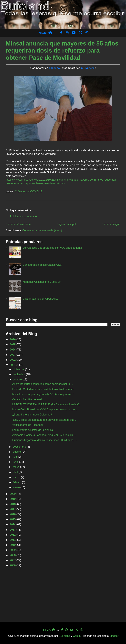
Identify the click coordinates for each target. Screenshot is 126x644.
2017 (13, 509)
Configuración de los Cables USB (42, 265)
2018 (13, 504)
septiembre (20, 447)
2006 (13, 565)
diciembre (19, 369)
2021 (13, 365)
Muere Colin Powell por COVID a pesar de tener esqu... (45, 409)
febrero (17, 482)
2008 (13, 555)
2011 (13, 540)
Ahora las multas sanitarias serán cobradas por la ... (43, 384)
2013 (13, 530)
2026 (13, 339)
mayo (17, 467)
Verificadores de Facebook (28, 425)
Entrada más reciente (18, 224)
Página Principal (66, 224)
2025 (13, 345)
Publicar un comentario (23, 216)
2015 (13, 519)
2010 (13, 545)
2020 (13, 494)
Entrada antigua (111, 224)
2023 (13, 355)
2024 (13, 350)
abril (16, 472)
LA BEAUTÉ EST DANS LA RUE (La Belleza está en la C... (47, 404)
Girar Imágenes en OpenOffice (41, 299)
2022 (13, 360)
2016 (13, 514)
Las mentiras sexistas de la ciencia (33, 430)
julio (16, 457)
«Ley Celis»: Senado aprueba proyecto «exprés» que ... (45, 420)
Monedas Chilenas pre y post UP (42, 282)
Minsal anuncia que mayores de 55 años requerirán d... (44, 394)
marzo (17, 477)
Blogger (114, 636)
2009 (13, 550)
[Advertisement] (63, 595)
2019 (13, 499)
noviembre (19, 374)
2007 (13, 560)
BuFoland (65, 636)
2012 (13, 535)
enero (17, 487)
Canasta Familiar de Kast (27, 399)
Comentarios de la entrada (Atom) (42, 230)
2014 (13, 524)
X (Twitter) (87, 68)
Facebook (55, 68)
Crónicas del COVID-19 (29, 191)
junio (16, 462)
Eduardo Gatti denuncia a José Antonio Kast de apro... (44, 389)
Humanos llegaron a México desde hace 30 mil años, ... (45, 440)
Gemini (77, 636)
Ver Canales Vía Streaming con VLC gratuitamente (52, 248)
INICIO (45, 33)
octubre (18, 380)
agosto (17, 452)
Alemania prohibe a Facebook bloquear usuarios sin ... (44, 435)
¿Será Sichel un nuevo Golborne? (32, 415)
